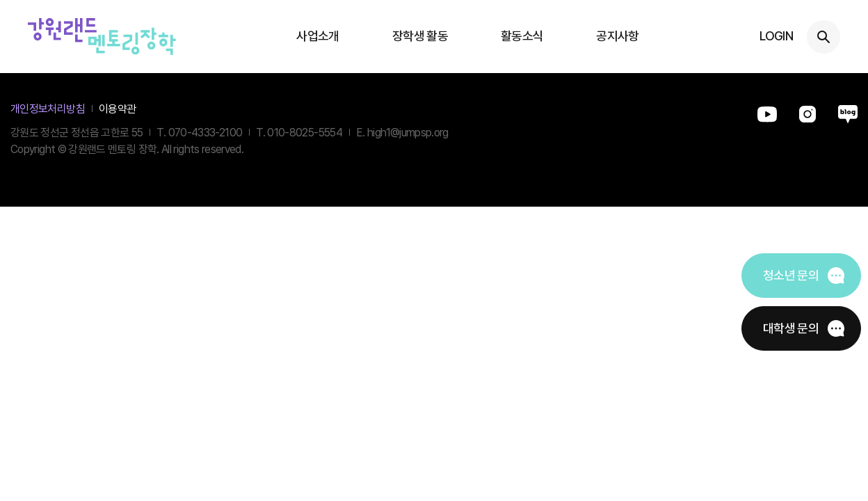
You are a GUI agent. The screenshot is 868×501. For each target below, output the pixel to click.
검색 (823, 37)
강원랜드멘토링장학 (102, 37)
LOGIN (776, 36)
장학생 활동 (420, 36)
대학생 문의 (791, 328)
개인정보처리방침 (48, 109)
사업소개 (318, 36)
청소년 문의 (791, 275)
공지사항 (617, 36)
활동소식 (522, 36)
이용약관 (117, 109)
